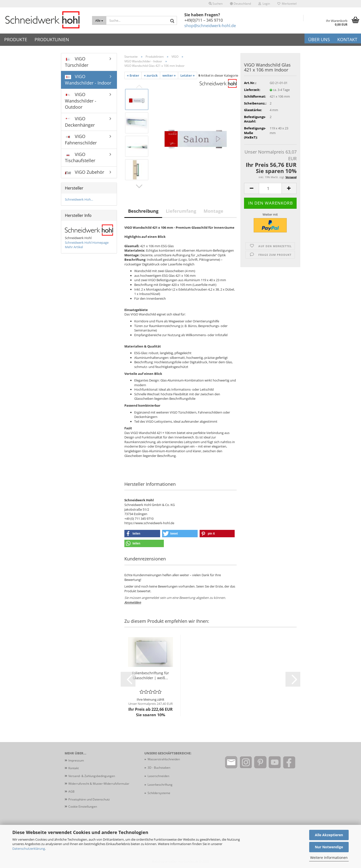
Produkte (16, 39)
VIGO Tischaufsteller (80, 157)
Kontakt (347, 39)
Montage (213, 211)
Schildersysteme (159, 793)
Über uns (319, 39)
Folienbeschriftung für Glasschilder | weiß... (151, 675)
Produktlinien (52, 39)
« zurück (151, 75)
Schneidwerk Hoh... (79, 199)
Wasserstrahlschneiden (164, 759)
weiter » (169, 75)
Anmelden (133, 602)
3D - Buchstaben (159, 768)
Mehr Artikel (74, 247)
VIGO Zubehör (85, 172)
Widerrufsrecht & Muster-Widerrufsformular (99, 784)
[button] (240, 4)
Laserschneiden (158, 776)
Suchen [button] (216, 4)
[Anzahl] (270, 188)
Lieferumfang (181, 211)
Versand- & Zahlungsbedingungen (92, 776)
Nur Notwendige (329, 847)
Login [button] (264, 4)
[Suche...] (99, 20)
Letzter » (188, 75)
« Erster (133, 75)
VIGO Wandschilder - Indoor (88, 80)
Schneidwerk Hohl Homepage (87, 243)
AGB (71, 791)
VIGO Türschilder (77, 62)
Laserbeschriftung (160, 785)
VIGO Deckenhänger (80, 122)
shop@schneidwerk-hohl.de (210, 26)
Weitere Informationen (329, 858)
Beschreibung (143, 211)
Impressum (76, 760)
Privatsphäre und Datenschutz (89, 799)
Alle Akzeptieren (329, 835)
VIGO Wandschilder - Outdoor (81, 101)
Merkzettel (287, 4)
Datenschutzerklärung (29, 849)
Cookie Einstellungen (83, 807)
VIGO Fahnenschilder (81, 139)
